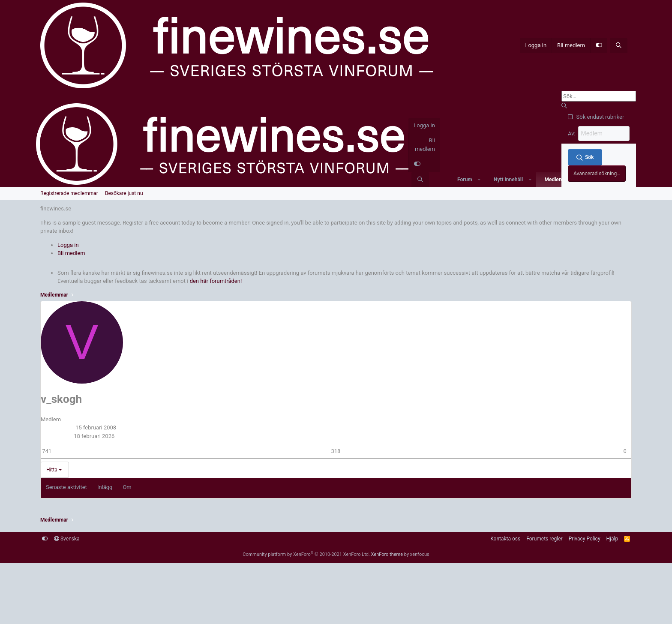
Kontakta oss (505, 538)
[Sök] (619, 45)
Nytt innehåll (508, 179)
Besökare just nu (124, 193)
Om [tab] (127, 487)
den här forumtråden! (216, 280)
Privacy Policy (585, 538)
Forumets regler (544, 538)
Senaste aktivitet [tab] (66, 487)
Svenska (67, 538)
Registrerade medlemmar (69, 193)
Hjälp (612, 538)
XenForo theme (387, 553)
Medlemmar (558, 179)
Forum (465, 179)
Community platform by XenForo (306, 553)
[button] (479, 179)
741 (47, 450)
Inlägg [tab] (105, 487)
